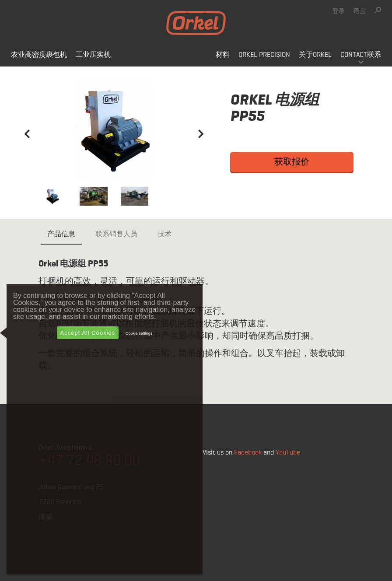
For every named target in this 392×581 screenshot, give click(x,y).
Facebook (248, 453)
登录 (339, 11)
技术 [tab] (164, 234)
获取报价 (292, 162)
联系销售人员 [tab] (116, 234)
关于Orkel (315, 55)
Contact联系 (361, 55)
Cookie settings (139, 333)
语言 (360, 11)
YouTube (288, 453)
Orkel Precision (264, 55)
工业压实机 (93, 55)
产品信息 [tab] (61, 234)
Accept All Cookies (88, 333)
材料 (223, 55)
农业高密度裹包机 (39, 55)
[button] (27, 155)
